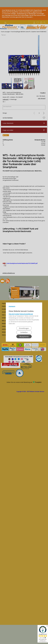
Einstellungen (24, 328)
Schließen (24, 332)
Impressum (12, 306)
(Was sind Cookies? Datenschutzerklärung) (21, 314)
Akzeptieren (24, 336)
